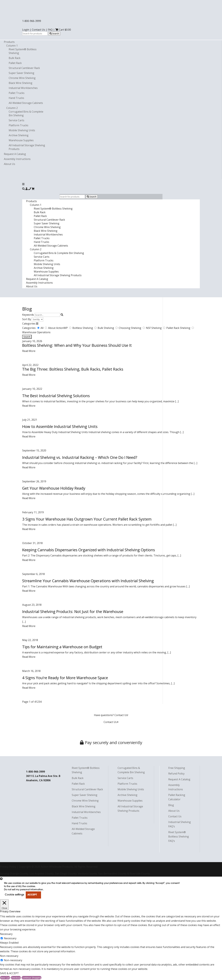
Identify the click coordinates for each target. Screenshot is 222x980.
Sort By (27, 319)
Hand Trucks (16, 98)
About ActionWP (58, 328)
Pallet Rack (15, 63)
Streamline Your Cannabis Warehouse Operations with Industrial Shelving (88, 581)
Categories (29, 324)
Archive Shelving (19, 135)
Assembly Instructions (17, 159)
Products (9, 42)
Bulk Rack (15, 58)
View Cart (5, 978)
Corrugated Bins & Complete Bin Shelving (59, 253)
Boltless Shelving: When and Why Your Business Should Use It (77, 345)
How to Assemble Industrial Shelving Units (60, 426)
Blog (171, 805)
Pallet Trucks (17, 93)
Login (26, 30)
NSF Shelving (154, 328)
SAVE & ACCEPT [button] (9, 973)
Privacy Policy (8, 867)
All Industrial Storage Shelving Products (58, 275)
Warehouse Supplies (21, 140)
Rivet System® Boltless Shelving (53, 209)
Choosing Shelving (130, 328)
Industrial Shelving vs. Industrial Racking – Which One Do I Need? (80, 457)
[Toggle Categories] (37, 324)
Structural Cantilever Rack (24, 68)
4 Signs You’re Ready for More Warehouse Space (65, 678)
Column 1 (12, 46)
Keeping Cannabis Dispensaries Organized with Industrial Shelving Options (89, 550)
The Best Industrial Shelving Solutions (56, 396)
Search (54, 33)
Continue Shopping (32, 978)
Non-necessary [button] (9, 956)
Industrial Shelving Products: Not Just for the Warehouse (73, 611)
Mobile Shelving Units (22, 130)
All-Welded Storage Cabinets (26, 103)
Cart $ (63, 30)
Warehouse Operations (36, 332)
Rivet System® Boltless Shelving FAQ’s (179, 837)
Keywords (28, 315)
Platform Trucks (18, 125)
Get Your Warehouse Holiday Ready (54, 488)
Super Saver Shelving (21, 73)
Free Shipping (177, 768)
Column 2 (12, 108)
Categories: (29, 328)
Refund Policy (176, 774)
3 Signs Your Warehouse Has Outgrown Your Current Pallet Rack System (87, 519)
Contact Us (38, 30)
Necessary (10, 938)
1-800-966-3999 (32, 21)
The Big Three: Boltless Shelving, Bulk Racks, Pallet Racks (73, 369)
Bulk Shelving (106, 328)
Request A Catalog (15, 154)
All (42, 328)
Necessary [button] (6, 934)
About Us (9, 164)
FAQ (50, 30)
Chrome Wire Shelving (22, 78)
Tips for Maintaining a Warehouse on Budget (62, 647)
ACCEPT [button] (32, 895)
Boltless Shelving (83, 328)
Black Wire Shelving (21, 83)
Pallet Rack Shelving (179, 328)
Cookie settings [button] (14, 895)
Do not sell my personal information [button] (23, 890)
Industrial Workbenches (23, 88)
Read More (29, 351)
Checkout (16, 978)
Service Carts (16, 120)
